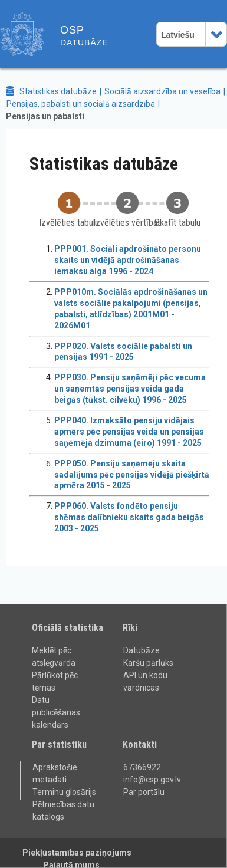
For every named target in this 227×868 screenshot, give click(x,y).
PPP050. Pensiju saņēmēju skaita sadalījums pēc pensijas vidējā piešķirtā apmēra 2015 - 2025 (132, 475)
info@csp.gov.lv (152, 780)
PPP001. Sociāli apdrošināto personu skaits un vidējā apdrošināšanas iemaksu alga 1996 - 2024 (128, 260)
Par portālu (144, 792)
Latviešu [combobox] (178, 35)
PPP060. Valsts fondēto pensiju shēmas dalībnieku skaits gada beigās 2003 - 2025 (129, 517)
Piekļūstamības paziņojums (77, 853)
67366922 (142, 767)
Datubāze (142, 650)
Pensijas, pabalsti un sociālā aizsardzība (81, 104)
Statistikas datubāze (58, 91)
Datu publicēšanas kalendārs (56, 712)
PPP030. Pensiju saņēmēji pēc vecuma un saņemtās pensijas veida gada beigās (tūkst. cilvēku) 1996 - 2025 (130, 389)
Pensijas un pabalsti (45, 116)
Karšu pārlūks (148, 663)
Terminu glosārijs (64, 792)
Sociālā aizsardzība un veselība (162, 91)
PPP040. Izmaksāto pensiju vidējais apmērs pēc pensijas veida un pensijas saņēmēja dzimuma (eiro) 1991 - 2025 (129, 432)
